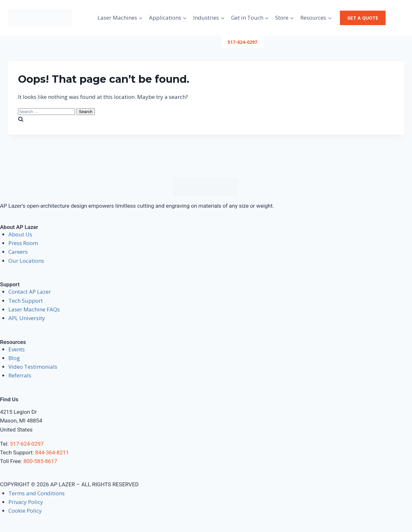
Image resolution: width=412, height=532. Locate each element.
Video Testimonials (33, 367)
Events (17, 349)
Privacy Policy (26, 502)
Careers (18, 252)
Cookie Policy (25, 511)
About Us (20, 234)
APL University (27, 318)
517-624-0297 (242, 42)
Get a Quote (363, 18)
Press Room (23, 243)
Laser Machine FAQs (34, 309)
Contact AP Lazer (30, 292)
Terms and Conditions (37, 493)
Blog (14, 358)
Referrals (20, 375)
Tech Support (26, 301)
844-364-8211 (52, 452)
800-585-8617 (40, 461)
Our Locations (26, 261)
